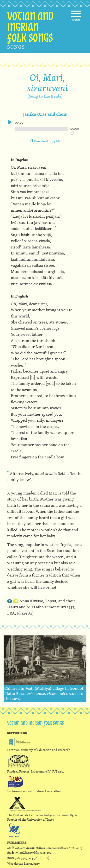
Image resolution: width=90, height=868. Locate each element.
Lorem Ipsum (32, 863)
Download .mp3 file (47, 141)
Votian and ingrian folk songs (30, 28)
